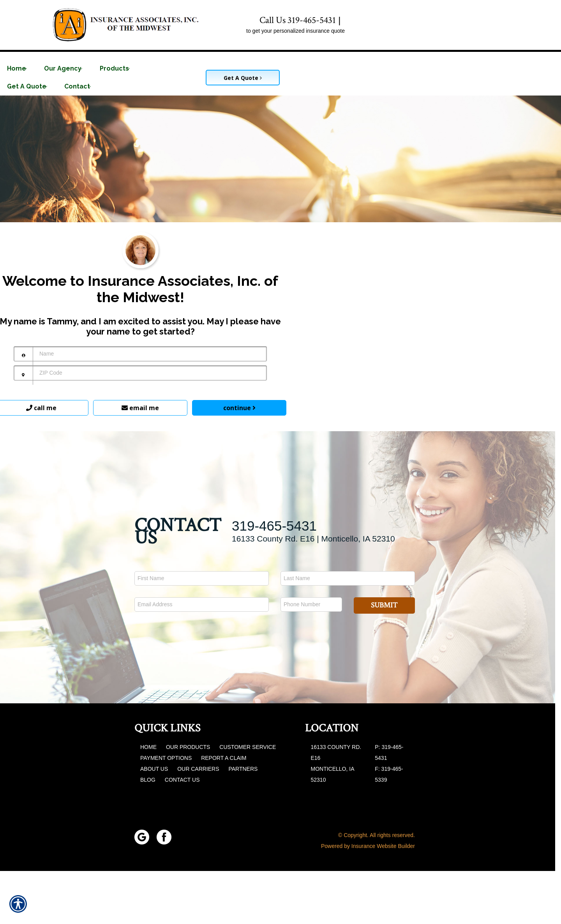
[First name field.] (202, 631)
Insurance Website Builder (383, 899)
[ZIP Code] (140, 426)
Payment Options (166, 811)
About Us (154, 822)
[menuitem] (20, 69)
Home (17, 68)
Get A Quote (27, 86)
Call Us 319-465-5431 (298, 20)
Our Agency (63, 68)
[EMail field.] (202, 658)
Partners (243, 822)
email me (140, 461)
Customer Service (248, 800)
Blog (148, 833)
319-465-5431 (274, 579)
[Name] (140, 407)
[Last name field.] (348, 631)
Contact (77, 86)
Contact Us (182, 833)
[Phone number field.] (311, 658)
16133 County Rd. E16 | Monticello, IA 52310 (313, 592)
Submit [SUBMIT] (384, 658)
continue (239, 461)
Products (114, 68)
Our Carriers (198, 822)
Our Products (188, 800)
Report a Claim (224, 811)
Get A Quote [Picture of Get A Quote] (243, 78)
